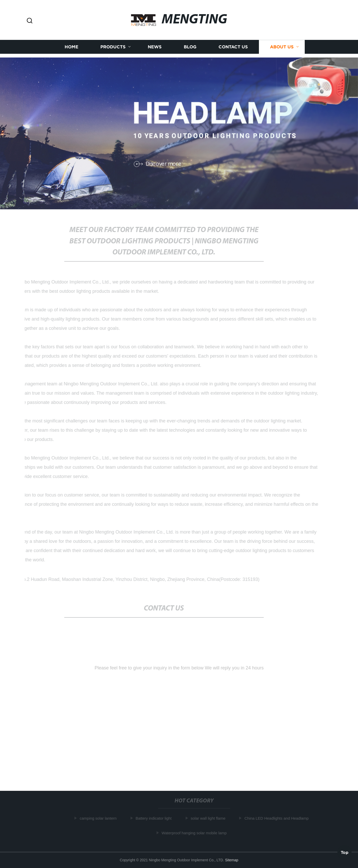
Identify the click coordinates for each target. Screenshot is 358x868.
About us (282, 47)
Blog (190, 47)
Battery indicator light (154, 818)
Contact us (233, 47)
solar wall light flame (209, 818)
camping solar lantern (99, 818)
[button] (30, 21)
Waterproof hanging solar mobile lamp (195, 833)
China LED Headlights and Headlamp (277, 818)
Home (71, 47)
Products (113, 47)
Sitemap (232, 860)
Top (345, 852)
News (155, 47)
